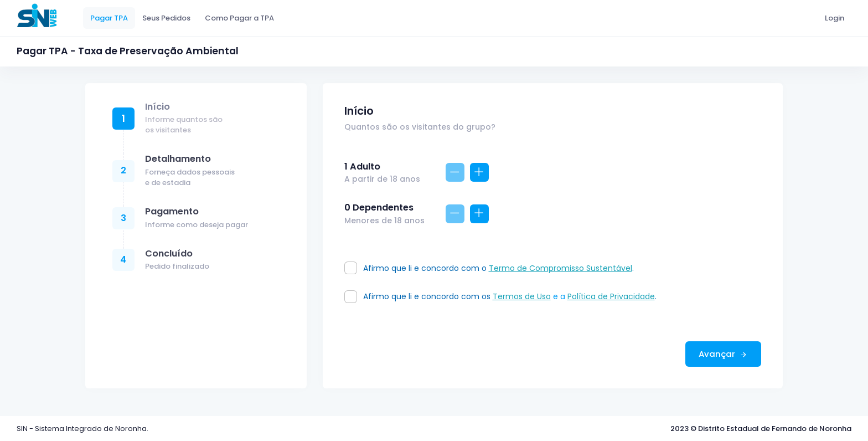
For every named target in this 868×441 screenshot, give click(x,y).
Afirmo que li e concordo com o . (497, 268)
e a (530, 296)
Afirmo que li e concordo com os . (509, 297)
